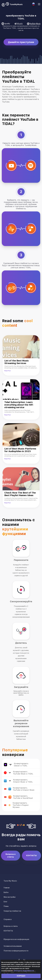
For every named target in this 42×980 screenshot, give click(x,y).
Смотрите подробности (24, 971)
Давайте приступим (21, 42)
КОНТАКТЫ (31, 856)
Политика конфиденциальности (16, 951)
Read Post (8, 371)
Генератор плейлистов (12, 911)
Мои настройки (10, 897)
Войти (6, 892)
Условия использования (13, 946)
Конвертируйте (37, 765)
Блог (5, 902)
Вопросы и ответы (11, 856)
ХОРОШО (21, 976)
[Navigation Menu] (39, 4)
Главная (7, 888)
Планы (6, 906)
